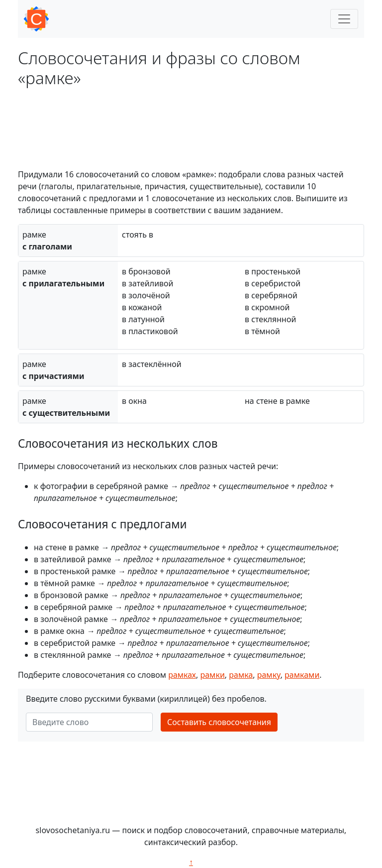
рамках (182, 675)
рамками (302, 675)
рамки (212, 675)
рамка (241, 675)
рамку (269, 675)
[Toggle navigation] (344, 19)
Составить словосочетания (219, 722)
